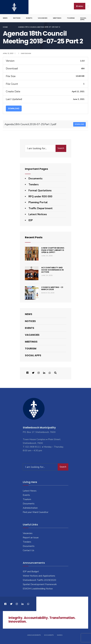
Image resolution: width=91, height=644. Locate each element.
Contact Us (28, 550)
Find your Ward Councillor (36, 512)
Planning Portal (38, 202)
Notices (17, 18)
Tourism (71, 18)
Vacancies (43, 18)
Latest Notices (38, 214)
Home (5, 27)
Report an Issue (31, 538)
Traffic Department (41, 208)
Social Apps (83, 19)
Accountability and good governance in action (52, 270)
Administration (30, 508)
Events (29, 18)
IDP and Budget (31, 572)
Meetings (57, 18)
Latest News (30, 491)
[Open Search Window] (55, 373)
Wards (60, 635)
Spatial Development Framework (40, 584)
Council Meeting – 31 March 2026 (52, 288)
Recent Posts (34, 237)
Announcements (34, 635)
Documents (35, 178)
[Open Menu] (88, 6)
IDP (31, 220)
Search (61, 148)
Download (14, 108)
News (5, 18)
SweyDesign (26, 53)
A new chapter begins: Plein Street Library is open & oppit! (53, 250)
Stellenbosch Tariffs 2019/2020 (39, 580)
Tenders (34, 184)
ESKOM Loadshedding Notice (38, 589)
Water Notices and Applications (39, 576)
